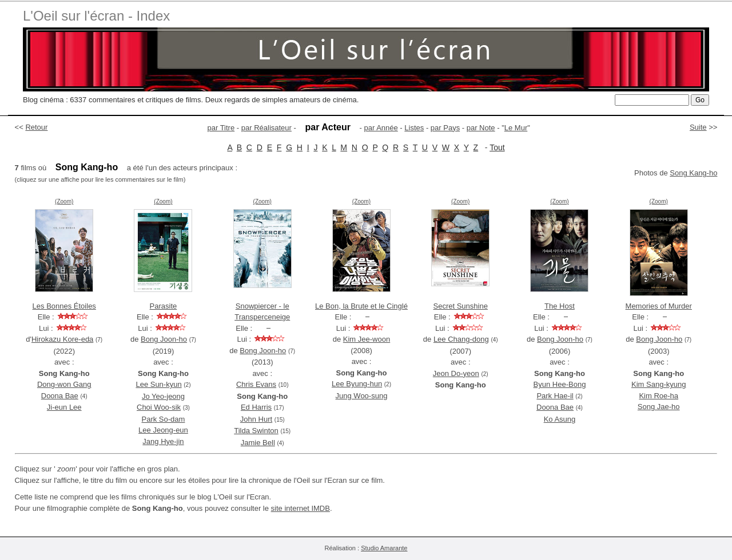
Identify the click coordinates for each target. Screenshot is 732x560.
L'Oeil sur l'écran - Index (96, 16)
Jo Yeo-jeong (163, 396)
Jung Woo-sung (362, 396)
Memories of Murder (659, 306)
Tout (497, 147)
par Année (381, 128)
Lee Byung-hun (357, 384)
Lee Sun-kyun (158, 384)
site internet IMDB (301, 508)
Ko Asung (560, 419)
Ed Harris (256, 407)
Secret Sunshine (461, 306)
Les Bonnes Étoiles (64, 306)
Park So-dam (164, 419)
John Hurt (256, 419)
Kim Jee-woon (367, 339)
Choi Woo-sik (159, 407)
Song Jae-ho (659, 407)
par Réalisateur (266, 128)
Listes (414, 128)
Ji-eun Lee (64, 407)
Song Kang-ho (693, 173)
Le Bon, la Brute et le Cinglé (361, 306)
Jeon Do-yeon (456, 373)
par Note (481, 128)
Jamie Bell (258, 443)
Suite (698, 127)
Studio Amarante (384, 548)
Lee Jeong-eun (163, 430)
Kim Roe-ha (659, 396)
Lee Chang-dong (461, 339)
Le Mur (516, 128)
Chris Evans (256, 384)
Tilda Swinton (256, 431)
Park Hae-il (555, 396)
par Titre (221, 128)
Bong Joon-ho (164, 339)
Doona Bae (60, 396)
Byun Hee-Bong (560, 384)
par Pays (445, 128)
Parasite (164, 306)
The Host (560, 306)
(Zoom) (64, 201)
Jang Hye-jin (163, 441)
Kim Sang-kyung (659, 384)
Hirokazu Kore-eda (62, 339)
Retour (36, 127)
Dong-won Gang (64, 384)
